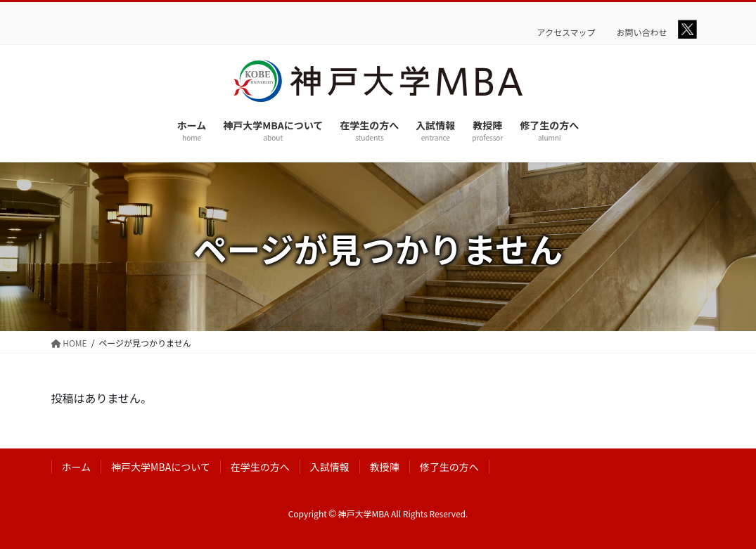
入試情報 (330, 467)
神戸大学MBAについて (161, 467)
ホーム (77, 467)
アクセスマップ (566, 32)
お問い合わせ (642, 32)
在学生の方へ (260, 467)
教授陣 (385, 467)
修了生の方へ (449, 467)
